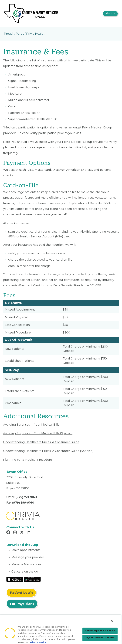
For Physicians (22, 604)
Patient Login (21, 593)
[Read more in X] (22, 533)
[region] (60, 629)
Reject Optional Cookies (100, 638)
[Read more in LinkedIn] (29, 533)
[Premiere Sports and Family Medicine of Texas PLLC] (31, 13)
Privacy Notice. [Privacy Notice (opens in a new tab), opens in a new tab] (38, 642)
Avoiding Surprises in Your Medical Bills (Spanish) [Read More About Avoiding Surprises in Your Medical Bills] (38, 433)
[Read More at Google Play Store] (32, 579)
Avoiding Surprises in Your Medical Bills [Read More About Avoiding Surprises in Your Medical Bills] (31, 425)
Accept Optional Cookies (100, 631)
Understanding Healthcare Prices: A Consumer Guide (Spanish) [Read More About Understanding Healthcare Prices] (48, 451)
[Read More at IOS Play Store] (15, 579)
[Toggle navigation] (110, 14)
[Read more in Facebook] (9, 533)
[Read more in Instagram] (15, 533)
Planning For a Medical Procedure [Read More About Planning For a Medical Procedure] (28, 460)
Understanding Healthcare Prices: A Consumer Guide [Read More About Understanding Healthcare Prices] (41, 442)
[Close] (112, 621)
